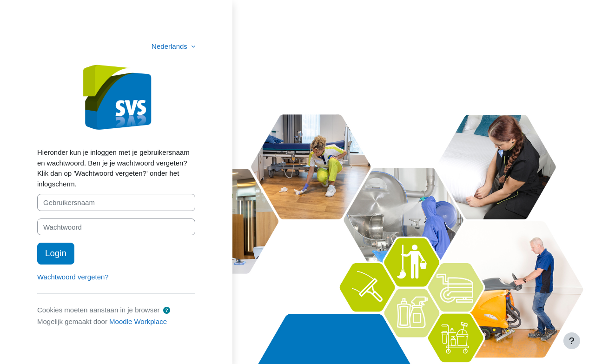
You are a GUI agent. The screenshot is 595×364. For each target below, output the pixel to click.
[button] (167, 311)
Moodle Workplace (138, 321)
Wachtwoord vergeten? (73, 277)
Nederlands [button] (170, 46)
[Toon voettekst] (572, 341)
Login (56, 253)
